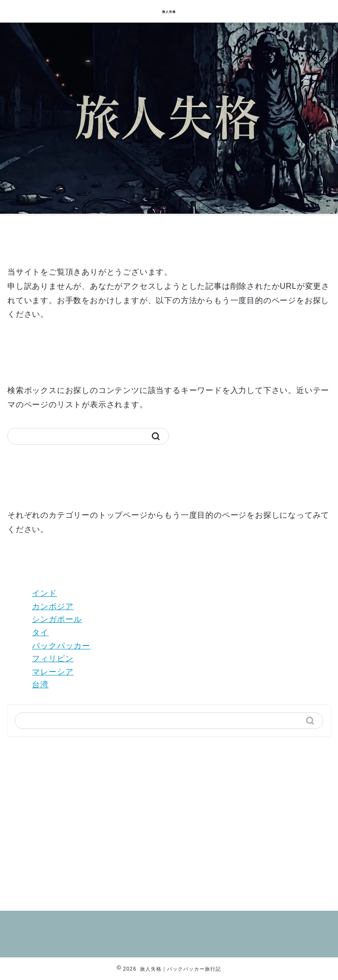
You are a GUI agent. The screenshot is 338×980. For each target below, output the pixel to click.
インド (44, 593)
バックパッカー (61, 646)
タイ (40, 632)
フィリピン (53, 658)
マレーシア (53, 672)
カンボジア (53, 606)
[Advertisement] (169, 820)
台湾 (40, 685)
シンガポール (57, 619)
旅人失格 (169, 12)
